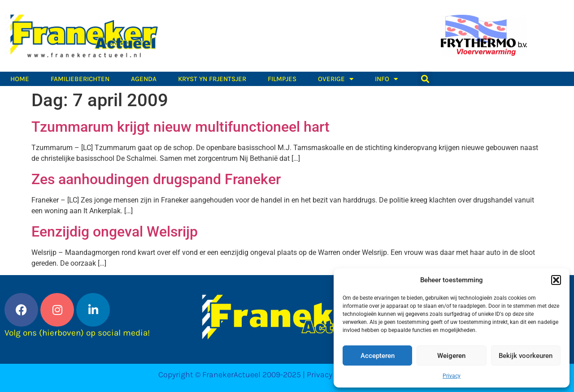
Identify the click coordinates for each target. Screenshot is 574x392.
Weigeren (451, 356)
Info (386, 79)
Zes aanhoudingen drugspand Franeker (156, 179)
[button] (556, 280)
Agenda (144, 79)
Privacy (452, 376)
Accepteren (378, 356)
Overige (336, 79)
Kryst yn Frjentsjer (212, 79)
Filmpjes (282, 79)
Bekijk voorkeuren (526, 356)
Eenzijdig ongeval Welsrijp (115, 232)
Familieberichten (80, 79)
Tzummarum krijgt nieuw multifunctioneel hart (180, 127)
